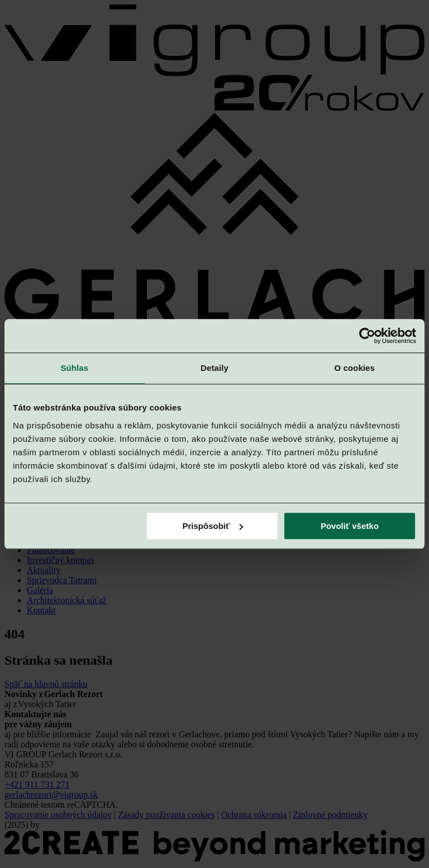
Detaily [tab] (214, 368)
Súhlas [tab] (74, 368)
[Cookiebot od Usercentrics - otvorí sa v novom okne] (367, 336)
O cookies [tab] (354, 368)
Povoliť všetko (350, 526)
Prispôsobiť (213, 526)
